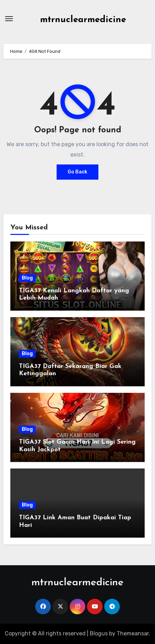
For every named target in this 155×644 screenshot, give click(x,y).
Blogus (99, 633)
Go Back (77, 172)
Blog (27, 278)
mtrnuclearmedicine (83, 20)
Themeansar (133, 633)
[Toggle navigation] (9, 19)
